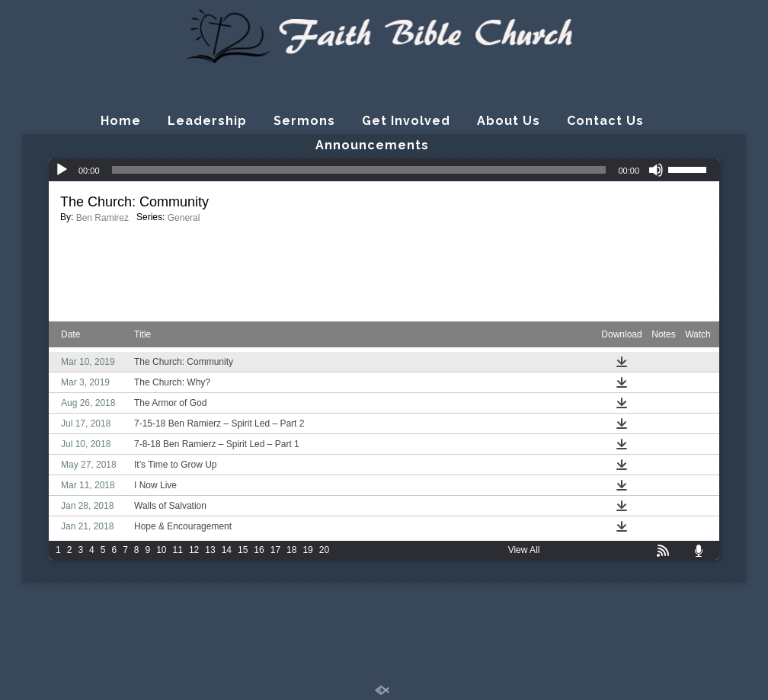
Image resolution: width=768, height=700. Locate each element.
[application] (384, 170)
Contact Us (605, 121)
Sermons (304, 121)
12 (194, 550)
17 (275, 550)
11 (178, 550)
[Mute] (656, 170)
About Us (509, 121)
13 (210, 550)
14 (227, 550)
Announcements (372, 145)
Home (121, 121)
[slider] (359, 170)
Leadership (207, 121)
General (184, 218)
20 (324, 550)
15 (243, 550)
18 (291, 550)
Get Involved (406, 121)
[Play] (62, 170)
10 (161, 550)
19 (307, 550)
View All (524, 550)
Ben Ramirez (102, 218)
